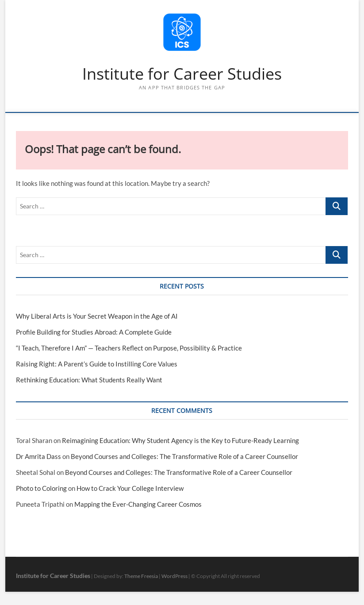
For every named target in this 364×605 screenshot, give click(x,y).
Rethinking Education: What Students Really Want (89, 380)
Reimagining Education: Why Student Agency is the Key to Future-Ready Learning (180, 440)
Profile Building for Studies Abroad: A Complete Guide (94, 332)
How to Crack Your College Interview (130, 488)
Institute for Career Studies (182, 74)
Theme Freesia (141, 576)
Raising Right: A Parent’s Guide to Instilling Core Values (97, 364)
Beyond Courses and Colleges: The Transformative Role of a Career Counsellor (184, 456)
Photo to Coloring (41, 488)
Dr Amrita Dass (38, 456)
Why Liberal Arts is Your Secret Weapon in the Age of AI (97, 316)
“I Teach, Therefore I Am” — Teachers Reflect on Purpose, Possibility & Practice (129, 348)
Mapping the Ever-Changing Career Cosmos (138, 504)
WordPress (174, 576)
